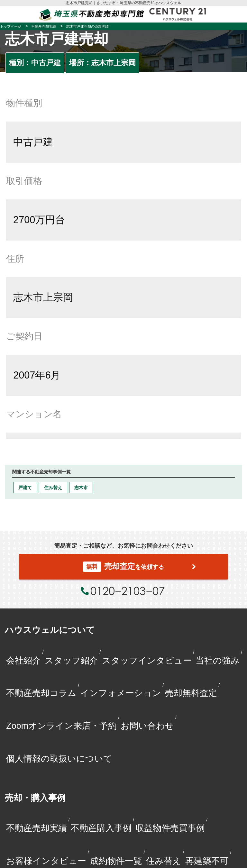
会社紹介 (23, 661)
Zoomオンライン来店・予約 (61, 726)
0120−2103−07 (128, 591)
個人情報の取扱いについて (59, 759)
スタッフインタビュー (147, 661)
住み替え (53, 488)
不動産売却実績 (37, 828)
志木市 (81, 488)
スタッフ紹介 (71, 661)
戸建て (25, 488)
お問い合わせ (147, 726)
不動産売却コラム (41, 693)
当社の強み (218, 661)
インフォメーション (121, 693)
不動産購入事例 (101, 828)
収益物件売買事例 (170, 828)
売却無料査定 (191, 693)
